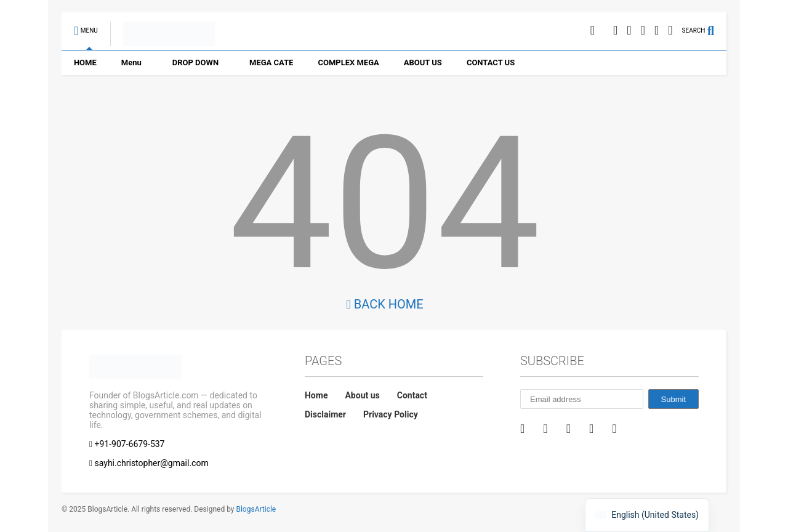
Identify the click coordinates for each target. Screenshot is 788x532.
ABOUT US (423, 62)
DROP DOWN (195, 62)
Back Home (384, 304)
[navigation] (647, 515)
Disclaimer (325, 414)
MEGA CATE (271, 62)
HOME (85, 62)
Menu (131, 62)
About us (362, 395)
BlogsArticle (256, 509)
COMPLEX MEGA (348, 62)
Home (316, 395)
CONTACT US (491, 62)
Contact (412, 395)
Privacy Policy (391, 414)
